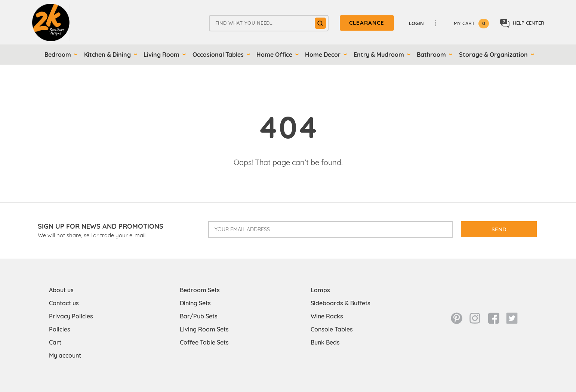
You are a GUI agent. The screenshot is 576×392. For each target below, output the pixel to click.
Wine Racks (327, 316)
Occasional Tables (218, 55)
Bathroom (431, 55)
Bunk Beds (325, 342)
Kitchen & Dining (107, 55)
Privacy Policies (71, 316)
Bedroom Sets (200, 290)
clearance (367, 23)
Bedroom (58, 55)
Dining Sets (195, 303)
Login (416, 23)
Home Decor (323, 55)
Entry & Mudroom (379, 55)
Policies (60, 329)
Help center (522, 23)
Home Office (274, 55)
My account (65, 355)
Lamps (320, 290)
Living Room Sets (204, 329)
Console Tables (332, 329)
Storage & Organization (493, 55)
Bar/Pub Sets (199, 316)
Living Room (161, 55)
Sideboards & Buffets (341, 303)
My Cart (471, 23)
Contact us (64, 303)
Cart (55, 342)
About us (61, 290)
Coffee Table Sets (204, 342)
